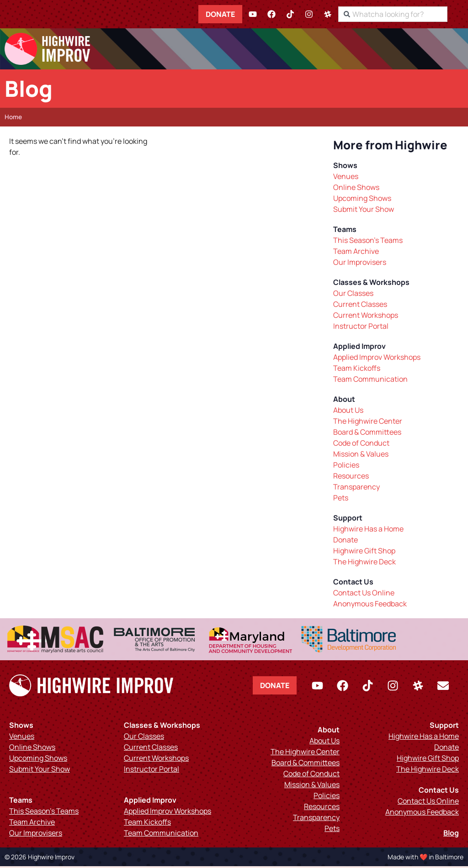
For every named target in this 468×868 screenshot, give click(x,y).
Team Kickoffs (357, 370)
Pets (341, 500)
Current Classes (360, 306)
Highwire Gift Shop (364, 552)
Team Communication (370, 381)
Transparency (356, 489)
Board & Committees (367, 434)
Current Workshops (366, 317)
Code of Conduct (361, 445)
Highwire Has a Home (368, 531)
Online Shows (356, 189)
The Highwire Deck (364, 563)
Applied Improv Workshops (377, 359)
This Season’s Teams (368, 242)
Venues (346, 178)
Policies (346, 467)
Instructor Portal (361, 328)
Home (13, 119)
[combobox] (409, 14)
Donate (236, 14)
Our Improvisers (360, 264)
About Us (348, 412)
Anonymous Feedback (370, 605)
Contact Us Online (364, 594)
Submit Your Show (364, 211)
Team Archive (356, 253)
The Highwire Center (368, 423)
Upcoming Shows (362, 200)
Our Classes (353, 295)
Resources (351, 478)
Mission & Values (361, 456)
